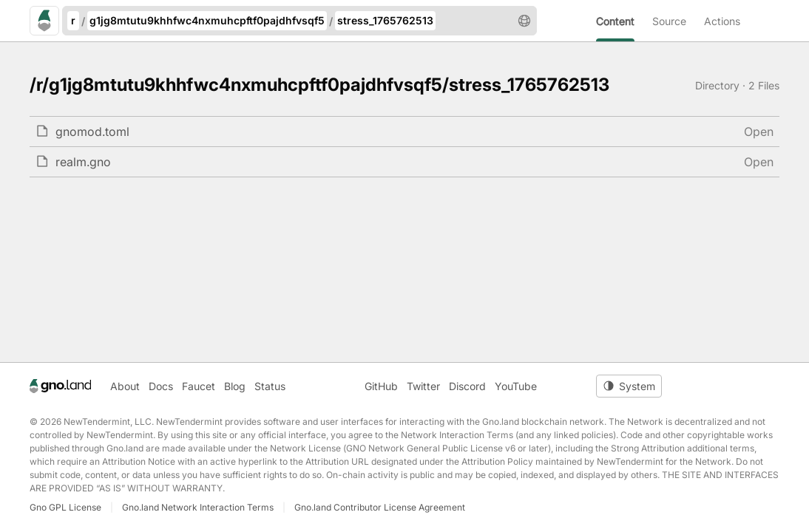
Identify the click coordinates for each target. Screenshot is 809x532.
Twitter (423, 386)
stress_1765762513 (385, 20)
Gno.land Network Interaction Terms (198, 507)
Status (270, 386)
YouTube (516, 386)
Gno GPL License (65, 507)
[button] (524, 21)
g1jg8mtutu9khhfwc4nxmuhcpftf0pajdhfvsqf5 (207, 20)
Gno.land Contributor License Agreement (380, 507)
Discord (467, 386)
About (125, 386)
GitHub (381, 386)
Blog (235, 386)
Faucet (199, 386)
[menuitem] (624, 21)
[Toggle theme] (629, 386)
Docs (161, 386)
